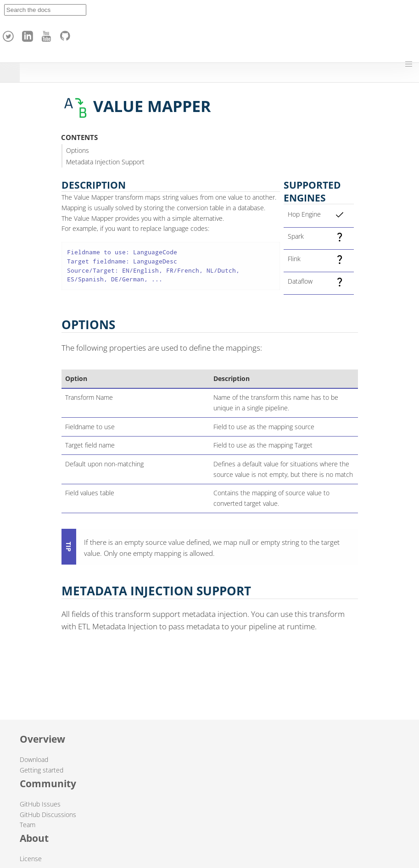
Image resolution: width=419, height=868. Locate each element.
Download (34, 759)
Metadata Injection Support (105, 162)
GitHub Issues (40, 804)
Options (78, 150)
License (31, 859)
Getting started (42, 770)
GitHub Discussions (48, 815)
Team (28, 825)
